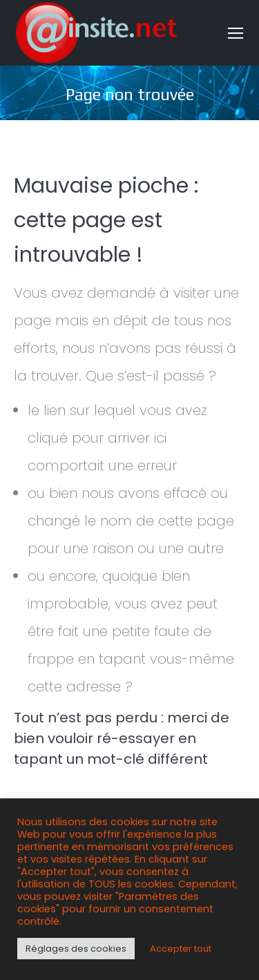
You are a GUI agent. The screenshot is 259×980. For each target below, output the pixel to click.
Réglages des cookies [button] (76, 949)
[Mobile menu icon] (236, 33)
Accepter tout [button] (181, 949)
